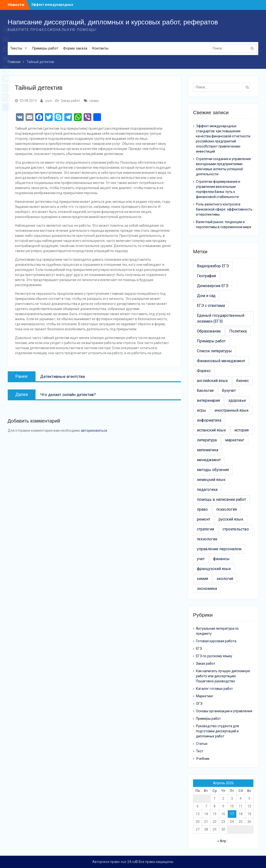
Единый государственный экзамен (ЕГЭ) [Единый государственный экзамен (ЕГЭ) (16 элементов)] (221, 318)
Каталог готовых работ (214, 689)
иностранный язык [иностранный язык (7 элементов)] (232, 410)
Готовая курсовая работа (216, 641)
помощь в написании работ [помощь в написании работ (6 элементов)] (221, 499)
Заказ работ (71, 101)
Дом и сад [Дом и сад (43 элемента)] (206, 296)
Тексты (16, 48)
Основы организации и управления (224, 711)
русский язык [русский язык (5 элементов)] (231, 519)
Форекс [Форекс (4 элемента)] (204, 371)
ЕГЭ (199, 649)
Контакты (100, 48)
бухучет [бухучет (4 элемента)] (229, 391)
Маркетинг (205, 696)
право (94, 101)
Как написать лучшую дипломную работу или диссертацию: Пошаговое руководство (223, 676)
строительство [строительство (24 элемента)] (236, 529)
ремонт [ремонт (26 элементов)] (204, 519)
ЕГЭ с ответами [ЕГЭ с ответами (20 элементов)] (211, 306)
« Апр (222, 841)
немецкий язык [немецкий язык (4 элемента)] (211, 480)
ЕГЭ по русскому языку (214, 656)
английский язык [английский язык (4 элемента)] (212, 381)
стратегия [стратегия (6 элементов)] (205, 529)
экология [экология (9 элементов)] (225, 579)
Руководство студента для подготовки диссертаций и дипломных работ (217, 731)
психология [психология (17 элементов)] (226, 509)
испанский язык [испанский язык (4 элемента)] (211, 430)
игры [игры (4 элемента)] (201, 410)
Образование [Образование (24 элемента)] (209, 331)
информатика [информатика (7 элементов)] (209, 420)
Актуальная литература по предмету (217, 631)
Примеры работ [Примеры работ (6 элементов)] (211, 341)
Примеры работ (45, 48)
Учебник (203, 759)
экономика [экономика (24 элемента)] (207, 589)
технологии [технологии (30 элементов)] (207, 539)
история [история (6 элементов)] (241, 430)
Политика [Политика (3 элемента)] (238, 331)
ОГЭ (199, 704)
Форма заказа (75, 48)
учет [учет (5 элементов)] (201, 559)
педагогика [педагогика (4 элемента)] (207, 490)
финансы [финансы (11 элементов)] (221, 559)
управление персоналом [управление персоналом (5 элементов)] (219, 549)
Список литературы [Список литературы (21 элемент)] (214, 351)
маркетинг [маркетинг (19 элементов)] (235, 440)
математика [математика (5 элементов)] (208, 450)
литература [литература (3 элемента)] (207, 440)
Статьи (202, 744)
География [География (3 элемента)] (206, 276)
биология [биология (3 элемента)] (205, 391)
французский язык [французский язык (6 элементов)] (214, 569)
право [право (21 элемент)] (202, 509)
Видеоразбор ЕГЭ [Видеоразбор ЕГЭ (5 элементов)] (213, 266)
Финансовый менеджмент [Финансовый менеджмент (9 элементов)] (221, 361)
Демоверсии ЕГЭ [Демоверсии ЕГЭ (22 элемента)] (213, 286)
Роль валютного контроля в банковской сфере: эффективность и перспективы (224, 209)
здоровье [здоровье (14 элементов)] (237, 400)
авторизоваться (94, 430)
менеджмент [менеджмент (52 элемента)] (209, 460)
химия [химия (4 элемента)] (202, 579)
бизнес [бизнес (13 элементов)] (243, 381)
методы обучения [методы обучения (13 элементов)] (213, 470)
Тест (200, 751)
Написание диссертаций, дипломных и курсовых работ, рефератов (113, 22)
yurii (49, 101)
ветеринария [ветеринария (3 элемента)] (208, 400)
